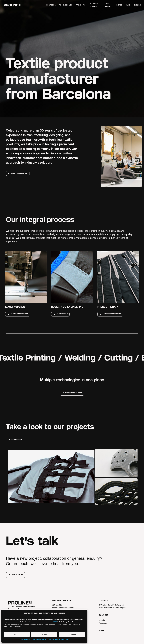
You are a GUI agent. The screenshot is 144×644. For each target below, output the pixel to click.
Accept (17, 634)
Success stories (94, 5)
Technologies (66, 5)
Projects (80, 5)
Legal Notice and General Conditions (55, 640)
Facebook (103, 624)
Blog (128, 5)
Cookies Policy (25, 640)
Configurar (72, 634)
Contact (118, 5)
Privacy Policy (36, 640)
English (137, 5)
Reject (44, 634)
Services (50, 5)
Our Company (107, 5)
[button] (18, 173)
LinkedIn (102, 621)
